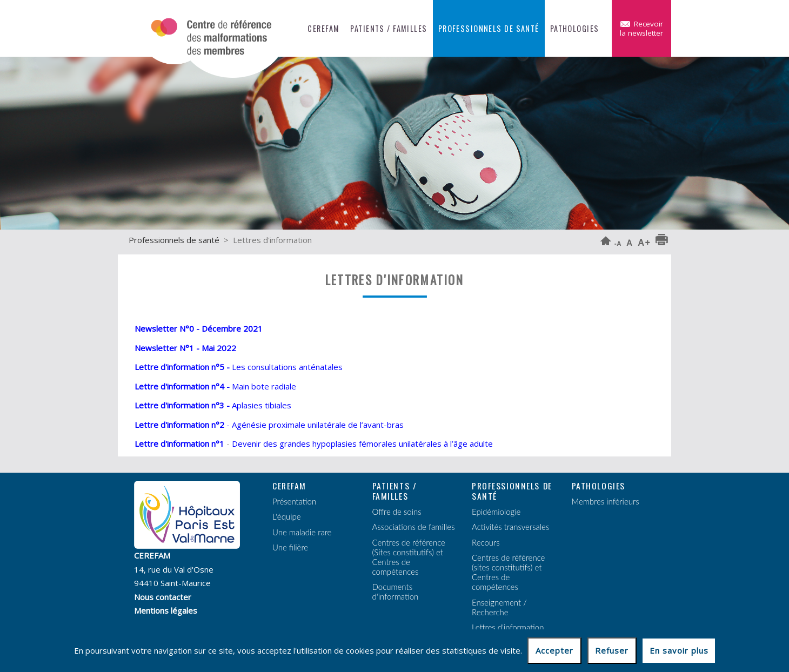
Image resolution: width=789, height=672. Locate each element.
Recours (486, 542)
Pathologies (575, 28)
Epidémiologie (496, 512)
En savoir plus (679, 650)
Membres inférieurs (606, 501)
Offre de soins (397, 512)
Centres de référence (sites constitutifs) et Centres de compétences (508, 572)
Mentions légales (166, 610)
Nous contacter (163, 597)
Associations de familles (414, 527)
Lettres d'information (508, 627)
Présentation (294, 501)
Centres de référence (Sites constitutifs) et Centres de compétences (409, 557)
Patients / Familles (389, 28)
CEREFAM (323, 28)
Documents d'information (396, 592)
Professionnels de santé (489, 28)
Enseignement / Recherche (499, 607)
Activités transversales (510, 527)
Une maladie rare (302, 532)
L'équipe (287, 516)
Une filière (290, 547)
